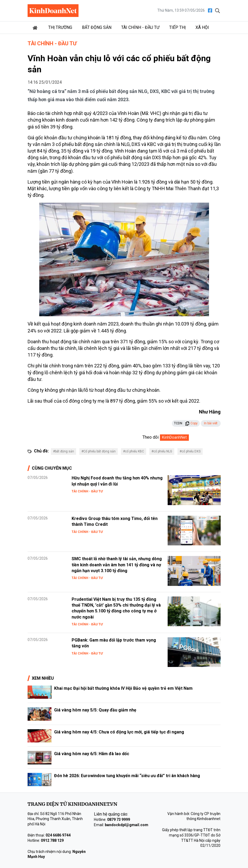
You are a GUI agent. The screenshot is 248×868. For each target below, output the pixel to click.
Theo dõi (151, 437)
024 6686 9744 (58, 835)
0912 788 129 (52, 840)
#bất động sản (64, 451)
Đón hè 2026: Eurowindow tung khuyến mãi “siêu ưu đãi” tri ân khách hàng (127, 776)
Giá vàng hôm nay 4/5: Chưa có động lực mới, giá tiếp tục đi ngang (119, 732)
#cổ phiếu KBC (134, 451)
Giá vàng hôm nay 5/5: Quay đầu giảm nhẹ (95, 710)
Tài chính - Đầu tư (140, 27)
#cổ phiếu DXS (190, 451)
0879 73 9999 (119, 820)
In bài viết (211, 423)
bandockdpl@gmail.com (127, 825)
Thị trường (60, 27)
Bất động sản (97, 27)
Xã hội (202, 27)
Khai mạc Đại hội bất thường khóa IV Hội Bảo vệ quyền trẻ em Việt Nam (123, 688)
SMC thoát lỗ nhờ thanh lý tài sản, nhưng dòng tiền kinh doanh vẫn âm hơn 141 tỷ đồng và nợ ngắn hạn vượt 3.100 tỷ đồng (117, 565)
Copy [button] (191, 423)
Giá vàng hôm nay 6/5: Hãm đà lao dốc (92, 754)
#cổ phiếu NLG (162, 451)
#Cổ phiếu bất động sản (99, 451)
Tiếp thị (177, 27)
